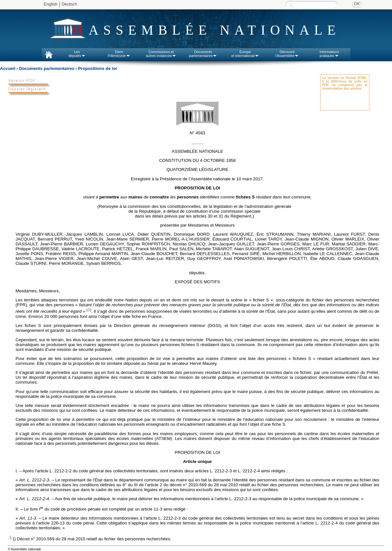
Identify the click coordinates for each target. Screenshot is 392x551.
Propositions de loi (97, 68)
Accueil (8, 68)
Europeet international (245, 54)
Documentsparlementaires (203, 54)
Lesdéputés (77, 54)
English (51, 4)
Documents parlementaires (47, 68)
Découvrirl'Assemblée (287, 54)
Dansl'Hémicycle (119, 54)
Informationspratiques (329, 54)
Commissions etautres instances (161, 54)
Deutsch (70, 4)
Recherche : (291, 5)
